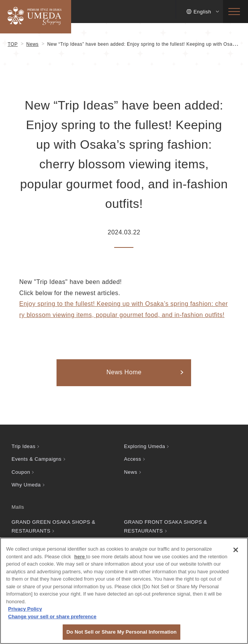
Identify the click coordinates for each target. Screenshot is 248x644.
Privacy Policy (25, 609)
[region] (124, 591)
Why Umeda (26, 485)
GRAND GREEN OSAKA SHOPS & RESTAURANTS (53, 526)
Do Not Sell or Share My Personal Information (122, 632)
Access (133, 459)
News (32, 44)
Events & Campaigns (37, 459)
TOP (13, 44)
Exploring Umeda (145, 446)
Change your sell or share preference (52, 617)
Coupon (21, 472)
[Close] (236, 550)
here (80, 557)
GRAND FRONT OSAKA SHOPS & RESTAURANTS (166, 526)
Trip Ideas (23, 446)
